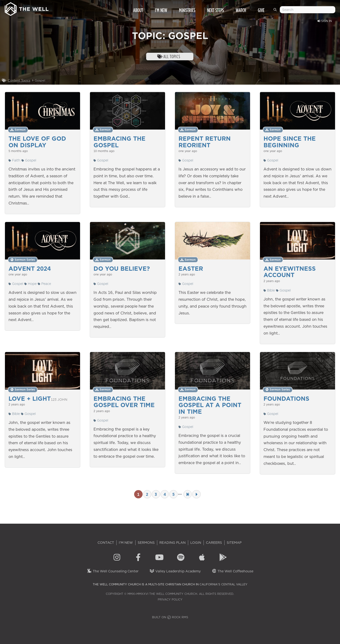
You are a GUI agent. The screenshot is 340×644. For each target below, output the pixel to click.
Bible (269, 290)
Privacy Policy (170, 599)
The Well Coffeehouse (232, 571)
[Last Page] (188, 494)
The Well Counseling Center (113, 571)
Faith (14, 160)
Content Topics (19, 80)
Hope (30, 284)
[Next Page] (196, 494)
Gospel (29, 160)
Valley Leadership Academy (175, 571)
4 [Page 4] (165, 494)
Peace (44, 284)
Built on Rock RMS (170, 617)
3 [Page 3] (156, 494)
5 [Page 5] (174, 494)
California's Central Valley (223, 584)
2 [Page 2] (147, 494)
